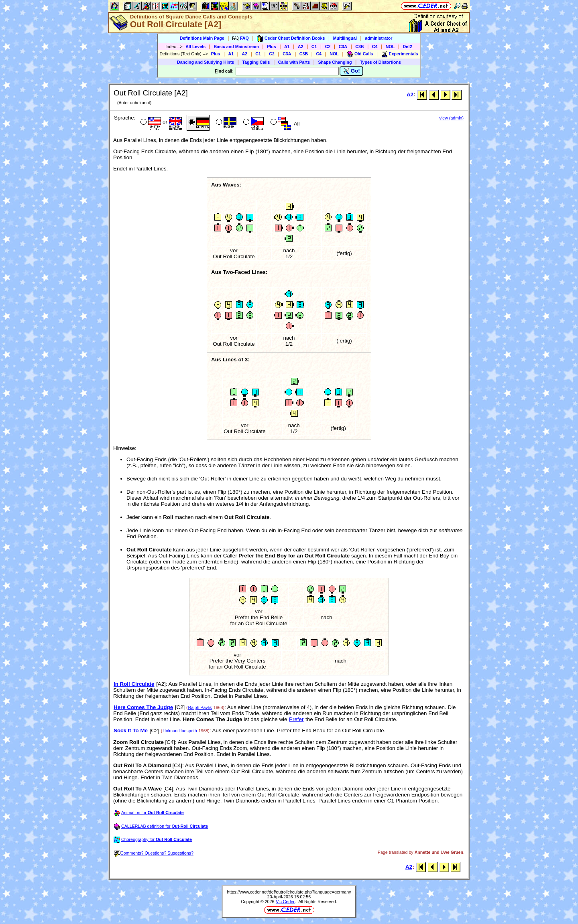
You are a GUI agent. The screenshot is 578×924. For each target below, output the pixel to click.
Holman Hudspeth (180, 731)
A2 (301, 47)
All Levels (195, 47)
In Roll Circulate (134, 684)
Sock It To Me (131, 730)
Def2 (408, 47)
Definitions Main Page (202, 38)
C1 (314, 47)
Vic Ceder (285, 902)
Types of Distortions (381, 62)
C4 (375, 47)
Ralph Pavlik (200, 707)
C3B (359, 47)
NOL (390, 47)
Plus (272, 47)
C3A (343, 47)
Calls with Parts (294, 62)
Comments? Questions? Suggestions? (154, 853)
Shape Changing (335, 62)
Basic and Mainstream (236, 47)
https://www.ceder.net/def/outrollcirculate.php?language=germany (289, 892)
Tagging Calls (256, 62)
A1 (287, 47)
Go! (351, 71)
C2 (328, 47)
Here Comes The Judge (143, 707)
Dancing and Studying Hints (206, 62)
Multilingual (345, 38)
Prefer (296, 719)
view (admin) (452, 118)
